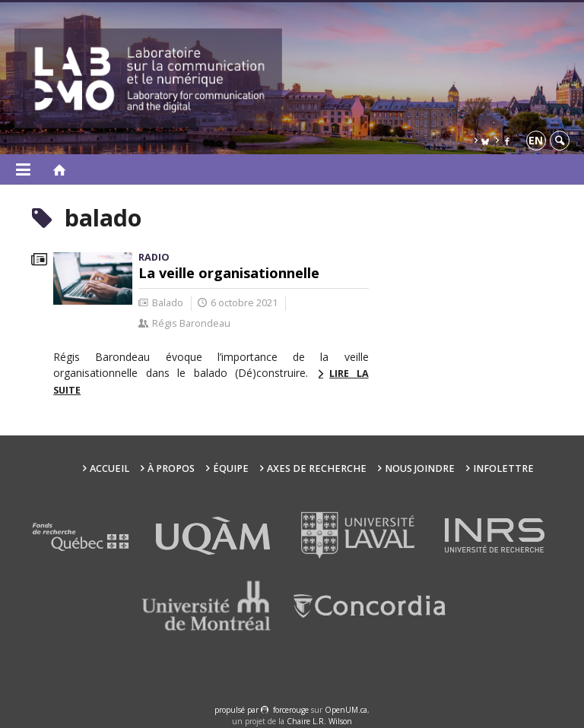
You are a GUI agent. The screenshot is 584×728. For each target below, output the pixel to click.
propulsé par (238, 710)
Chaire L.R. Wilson (319, 721)
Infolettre (503, 468)
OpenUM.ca (346, 710)
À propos (171, 468)
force (291, 710)
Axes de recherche (317, 468)
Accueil (109, 468)
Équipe (231, 468)
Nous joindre (420, 468)
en (536, 140)
